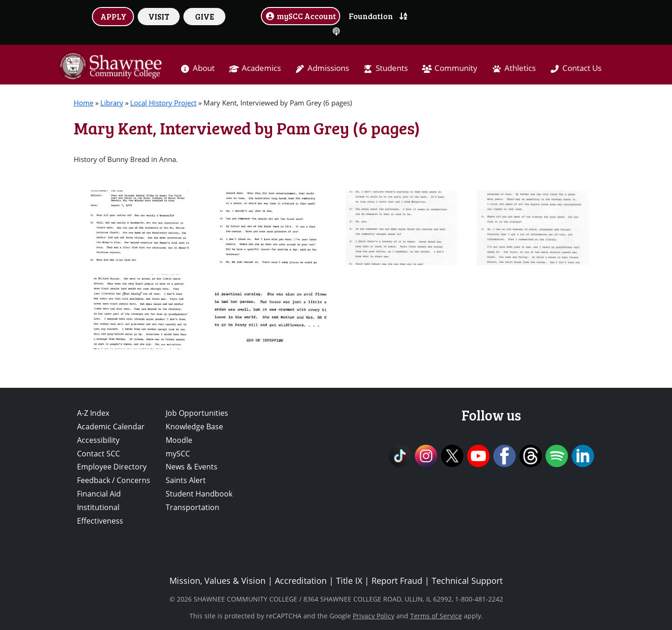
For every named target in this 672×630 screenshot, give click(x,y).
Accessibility (98, 440)
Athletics (520, 68)
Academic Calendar (111, 427)
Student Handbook (199, 494)
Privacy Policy (374, 616)
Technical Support (467, 581)
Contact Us (582, 68)
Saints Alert (186, 480)
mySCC (178, 454)
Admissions (328, 68)
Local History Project (163, 103)
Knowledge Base (194, 427)
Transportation (192, 507)
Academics (261, 68)
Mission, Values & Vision (217, 581)
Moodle (179, 440)
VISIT (159, 16)
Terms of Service (436, 616)
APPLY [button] (113, 16)
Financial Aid (99, 494)
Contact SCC (98, 454)
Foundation (371, 16)
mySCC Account (301, 16)
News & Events (192, 467)
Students (392, 68)
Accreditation (301, 581)
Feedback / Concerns (114, 480)
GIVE (205, 16)
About (204, 68)
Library (112, 103)
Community (456, 68)
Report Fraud (397, 581)
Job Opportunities (197, 413)
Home (84, 103)
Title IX (349, 581)
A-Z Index (93, 413)
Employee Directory (112, 467)
